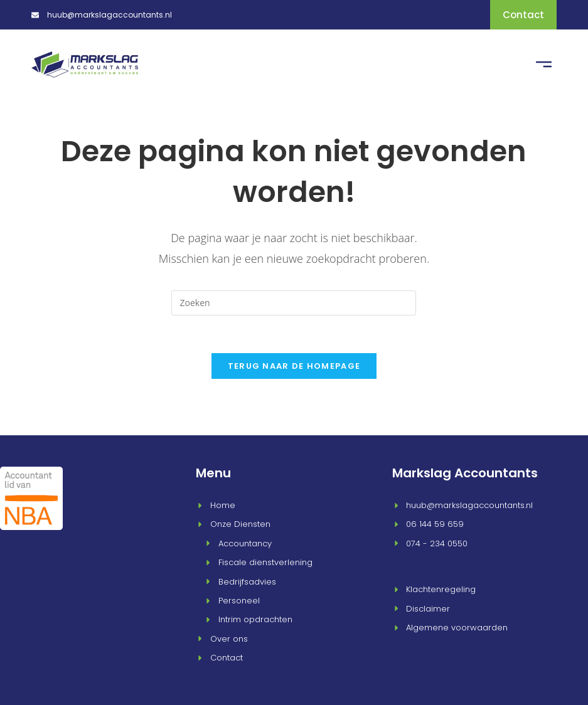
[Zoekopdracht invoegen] (294, 302)
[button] (544, 64)
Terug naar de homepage (294, 365)
